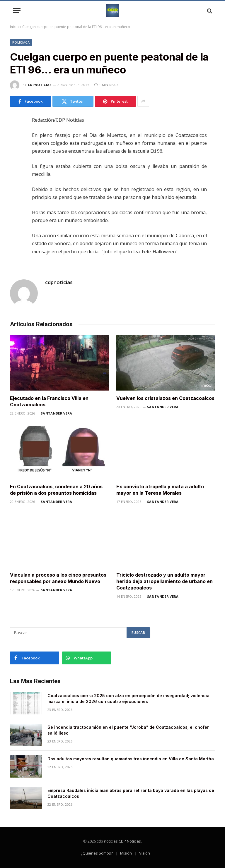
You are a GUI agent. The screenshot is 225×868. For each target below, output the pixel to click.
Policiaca (21, 42)
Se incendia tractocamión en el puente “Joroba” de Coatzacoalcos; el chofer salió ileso (128, 730)
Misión (126, 853)
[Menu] (17, 11)
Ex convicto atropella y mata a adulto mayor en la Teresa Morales (160, 490)
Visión (145, 853)
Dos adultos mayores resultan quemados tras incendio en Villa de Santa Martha (131, 759)
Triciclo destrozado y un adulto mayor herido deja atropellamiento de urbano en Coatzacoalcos (165, 581)
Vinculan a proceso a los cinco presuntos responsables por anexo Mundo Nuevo (58, 578)
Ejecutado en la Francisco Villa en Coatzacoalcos (49, 401)
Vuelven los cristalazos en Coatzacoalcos (165, 398)
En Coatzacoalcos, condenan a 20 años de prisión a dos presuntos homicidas (56, 490)
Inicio (14, 27)
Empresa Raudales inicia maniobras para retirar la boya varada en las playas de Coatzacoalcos (131, 793)
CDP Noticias (130, 841)
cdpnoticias (40, 85)
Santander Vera (57, 413)
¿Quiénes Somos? (97, 853)
